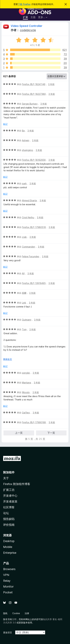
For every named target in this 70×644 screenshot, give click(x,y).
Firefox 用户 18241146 (34, 84)
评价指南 (9, 525)
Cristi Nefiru (28, 217)
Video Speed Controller (27, 26)
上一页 (19, 433)
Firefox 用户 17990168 (34, 422)
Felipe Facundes (31, 256)
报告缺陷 (9, 519)
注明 (14, 619)
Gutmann (27, 320)
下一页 (51, 433)
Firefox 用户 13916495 (34, 283)
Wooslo (26, 392)
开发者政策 (10, 501)
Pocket (8, 592)
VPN (6, 575)
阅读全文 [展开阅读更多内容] (8, 359)
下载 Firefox (24, 4)
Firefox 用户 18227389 (34, 94)
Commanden (29, 247)
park (24, 183)
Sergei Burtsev (30, 104)
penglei (26, 373)
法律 (27, 613)
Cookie (16, 613)
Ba (23, 131)
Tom (24, 329)
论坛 (6, 513)
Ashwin (26, 140)
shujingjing (27, 150)
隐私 (5, 613)
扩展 (25, 17)
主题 (33, 17)
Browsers (9, 569)
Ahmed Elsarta (29, 200)
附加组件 (9, 472)
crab (24, 237)
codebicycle (28, 30)
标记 (5, 124)
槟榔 (24, 293)
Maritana (26, 383)
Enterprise (10, 553)
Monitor (8, 587)
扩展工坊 (9, 490)
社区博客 (9, 507)
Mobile (8, 547)
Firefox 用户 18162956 (34, 160)
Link (24, 303)
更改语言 (8, 632)
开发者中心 (10, 496)
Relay (7, 581)
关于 (6, 478)
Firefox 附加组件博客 (17, 484)
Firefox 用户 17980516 (34, 227)
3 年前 (51, 84)
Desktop (9, 541)
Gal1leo (26, 413)
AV (23, 273)
